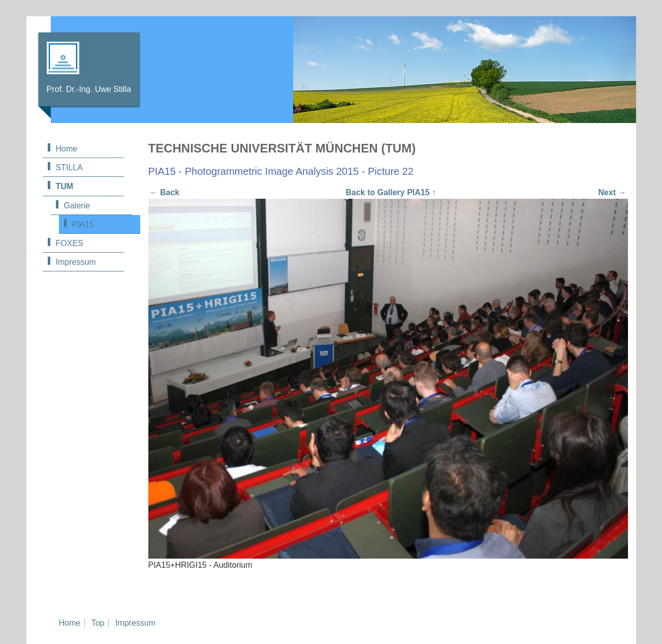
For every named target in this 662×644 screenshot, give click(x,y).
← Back (165, 192)
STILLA (69, 167)
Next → (612, 192)
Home (67, 149)
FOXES (70, 243)
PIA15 (83, 224)
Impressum (76, 262)
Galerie (77, 206)
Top (98, 623)
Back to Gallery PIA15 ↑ (391, 192)
